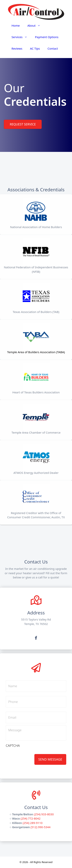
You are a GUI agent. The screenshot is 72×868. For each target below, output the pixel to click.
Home (16, 25)
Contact (53, 48)
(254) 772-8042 (31, 818)
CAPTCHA (13, 746)
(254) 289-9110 (33, 823)
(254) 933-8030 (44, 814)
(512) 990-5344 (41, 827)
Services (21, 37)
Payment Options (47, 37)
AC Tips (35, 48)
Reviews (17, 48)
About (36, 25)
